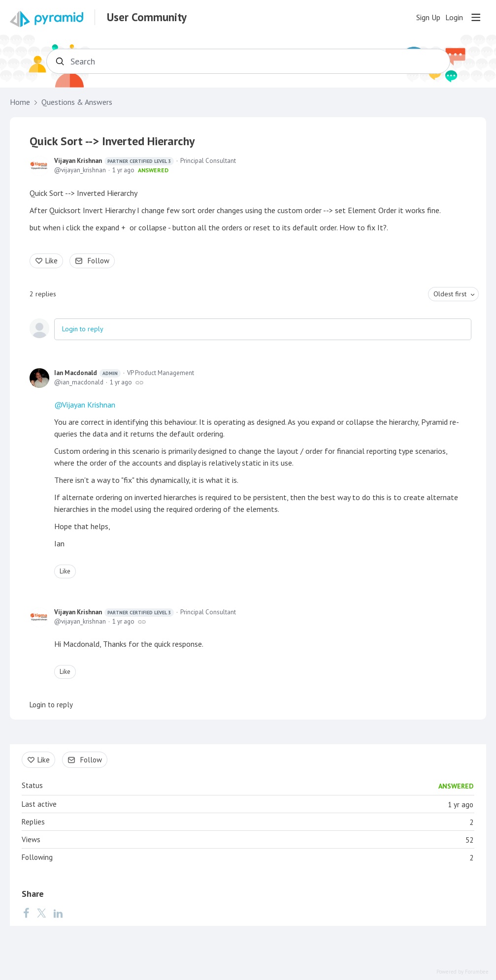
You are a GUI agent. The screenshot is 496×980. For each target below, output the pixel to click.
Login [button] (454, 17)
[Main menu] (476, 17)
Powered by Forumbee (463, 972)
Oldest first (450, 294)
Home (20, 102)
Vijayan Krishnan (114, 161)
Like (51, 261)
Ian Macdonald (87, 373)
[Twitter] (41, 913)
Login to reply (83, 329)
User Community (147, 17)
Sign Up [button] (428, 17)
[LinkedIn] (58, 913)
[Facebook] (26, 913)
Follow (99, 261)
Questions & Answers (77, 102)
